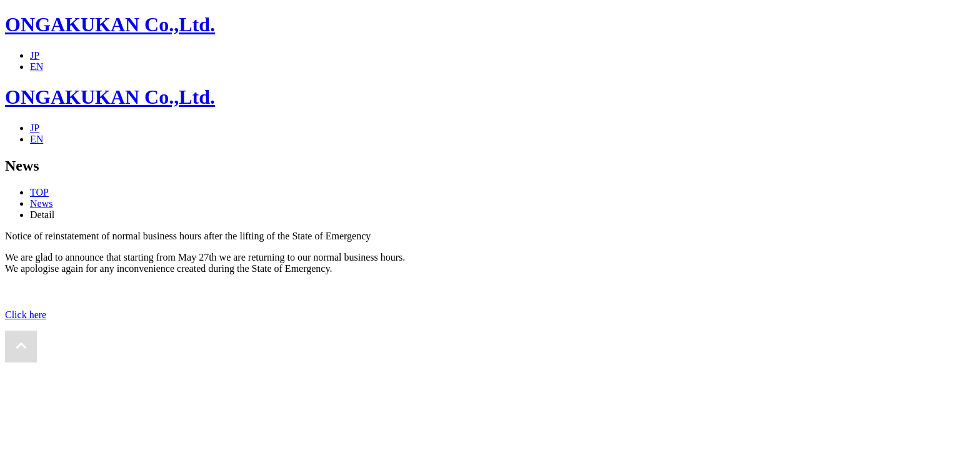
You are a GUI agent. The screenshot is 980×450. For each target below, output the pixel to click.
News (41, 203)
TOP (39, 192)
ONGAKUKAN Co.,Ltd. (110, 24)
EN (37, 67)
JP (35, 55)
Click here (26, 315)
